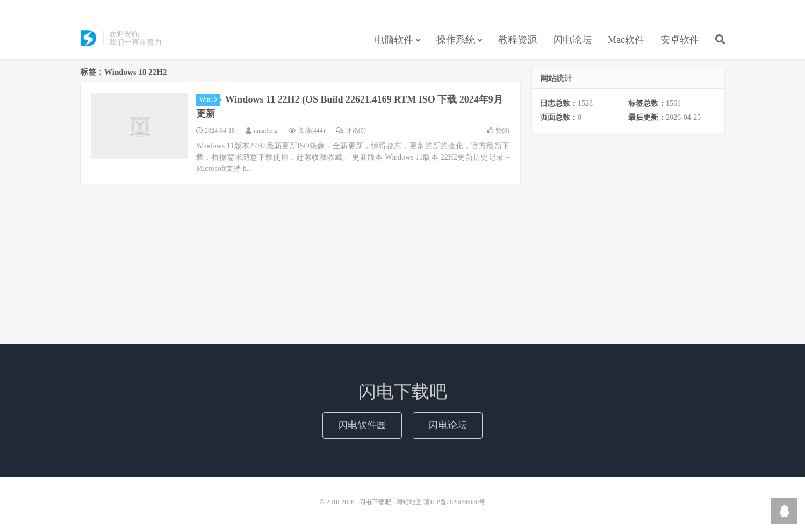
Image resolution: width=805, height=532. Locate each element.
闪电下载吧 (89, 38)
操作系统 (456, 40)
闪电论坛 (572, 40)
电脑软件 (394, 40)
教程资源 (517, 40)
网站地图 (409, 502)
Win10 (210, 99)
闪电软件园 (362, 425)
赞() (498, 131)
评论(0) (351, 131)
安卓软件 (680, 40)
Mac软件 (626, 40)
